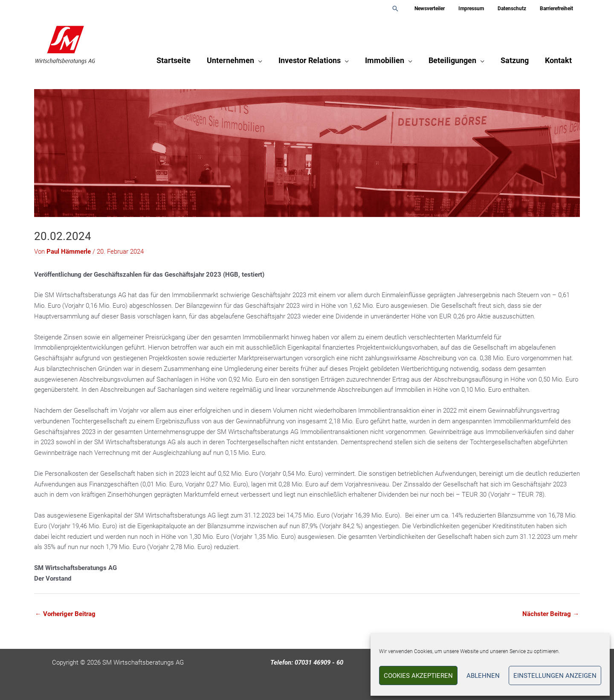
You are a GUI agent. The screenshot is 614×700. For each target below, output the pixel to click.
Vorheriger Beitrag (65, 614)
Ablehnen (483, 676)
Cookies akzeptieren (418, 676)
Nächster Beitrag (551, 614)
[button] (409, 9)
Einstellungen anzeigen (555, 676)
